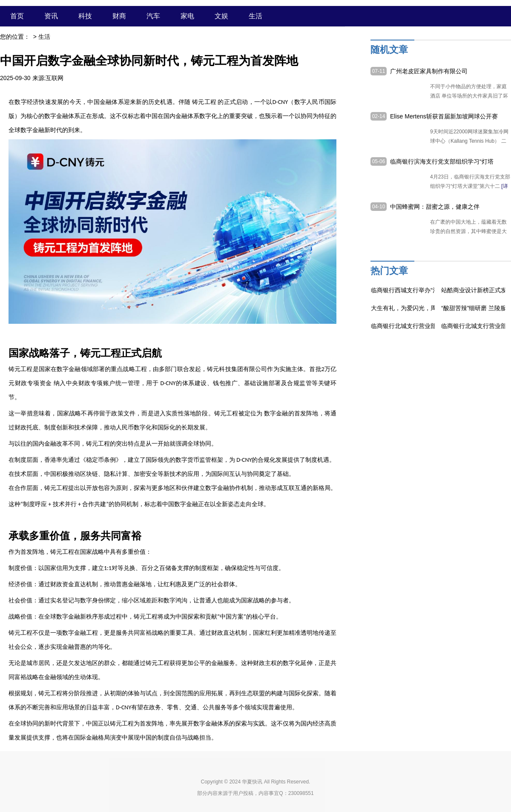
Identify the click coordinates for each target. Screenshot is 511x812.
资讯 (51, 16)
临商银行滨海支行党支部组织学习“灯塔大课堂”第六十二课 (442, 162)
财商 (119, 16)
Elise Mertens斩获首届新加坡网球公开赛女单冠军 (444, 117)
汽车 (153, 16)
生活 (255, 16)
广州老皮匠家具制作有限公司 (429, 71)
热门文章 (389, 271)
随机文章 (389, 50)
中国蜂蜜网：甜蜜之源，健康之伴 (435, 207)
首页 (17, 16)
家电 (187, 16)
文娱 (221, 16)
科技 (85, 16)
